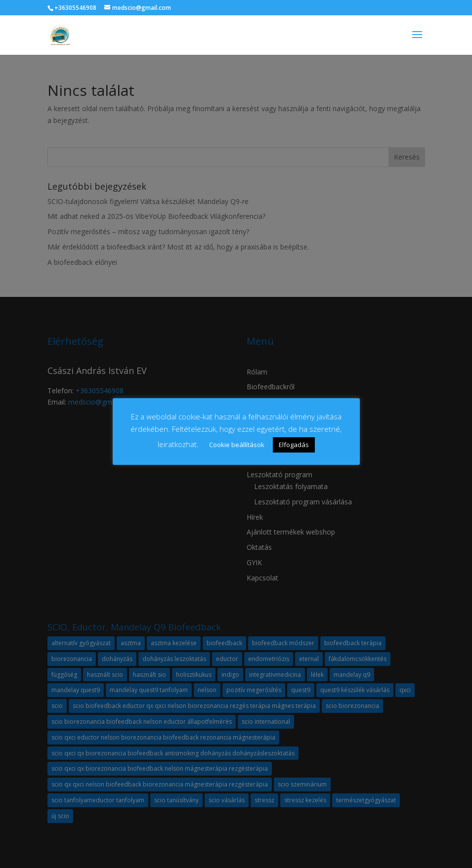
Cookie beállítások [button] (237, 445)
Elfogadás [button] (294, 445)
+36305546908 (75, 8)
